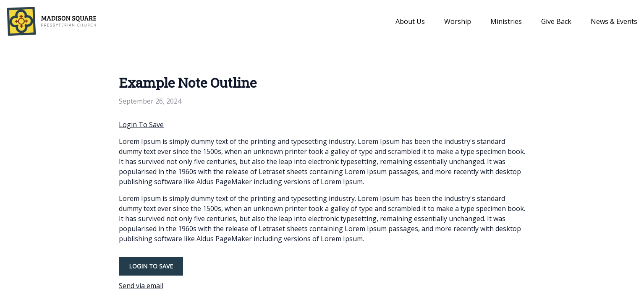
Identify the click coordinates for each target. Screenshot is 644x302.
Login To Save (141, 125)
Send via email (141, 286)
